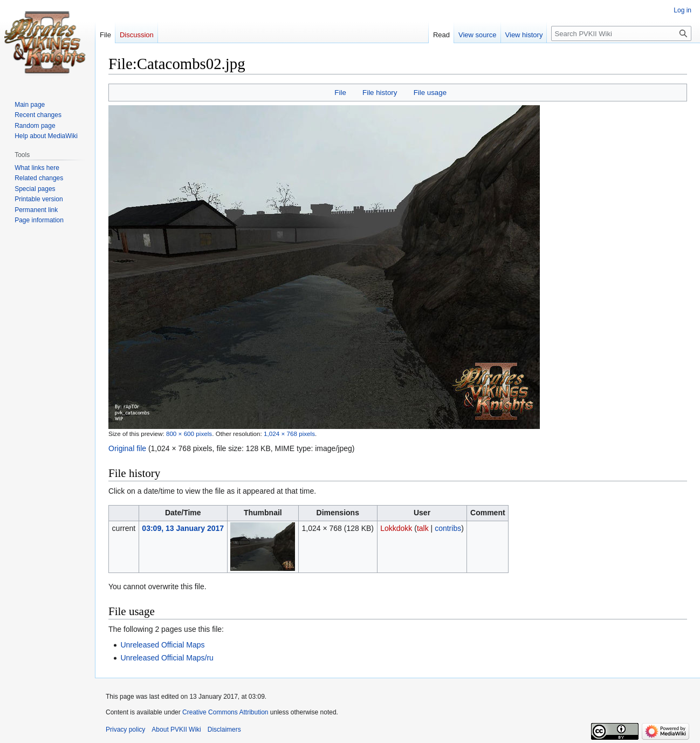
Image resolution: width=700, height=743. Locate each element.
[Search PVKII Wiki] (621, 33)
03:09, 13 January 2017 (183, 528)
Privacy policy (125, 730)
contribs (448, 528)
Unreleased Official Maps (162, 645)
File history (380, 93)
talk (423, 528)
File (340, 93)
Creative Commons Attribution (225, 712)
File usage (430, 93)
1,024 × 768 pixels (289, 434)
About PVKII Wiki (176, 730)
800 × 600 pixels (189, 434)
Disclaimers (224, 730)
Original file (127, 448)
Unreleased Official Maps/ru (167, 658)
